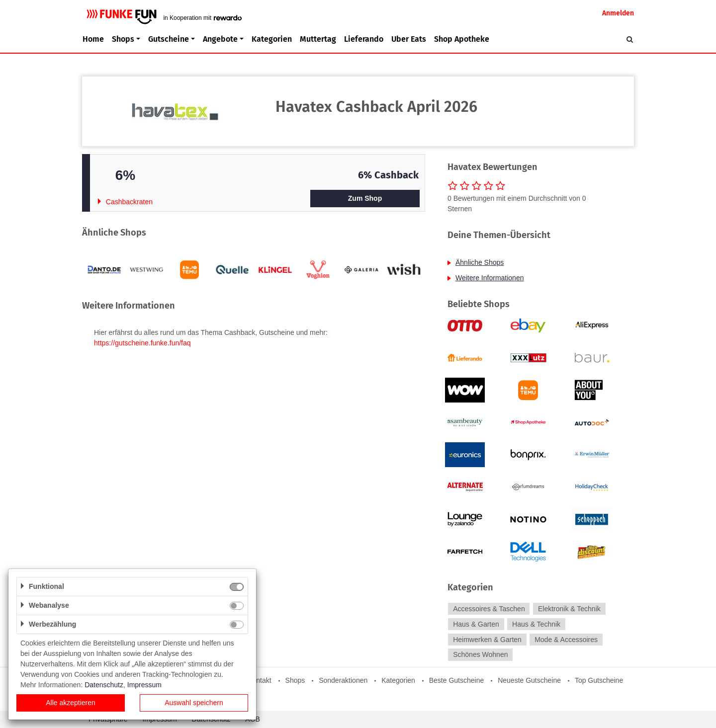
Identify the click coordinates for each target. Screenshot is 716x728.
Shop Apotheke (462, 39)
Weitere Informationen (490, 278)
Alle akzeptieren (71, 703)
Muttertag (318, 39)
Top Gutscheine (599, 680)
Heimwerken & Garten (487, 640)
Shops (295, 680)
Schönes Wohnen (480, 655)
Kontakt (259, 680)
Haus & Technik (536, 624)
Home (93, 39)
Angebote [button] (220, 39)
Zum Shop (365, 198)
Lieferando (364, 39)
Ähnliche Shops (480, 262)
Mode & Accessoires (566, 640)
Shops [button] (123, 39)
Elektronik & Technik (569, 609)
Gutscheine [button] (169, 39)
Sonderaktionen (343, 680)
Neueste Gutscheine (529, 680)
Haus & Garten (476, 624)
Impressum (144, 685)
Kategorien (272, 39)
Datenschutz (104, 685)
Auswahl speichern (194, 703)
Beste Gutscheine (457, 680)
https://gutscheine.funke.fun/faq (142, 343)
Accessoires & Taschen (489, 609)
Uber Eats (409, 39)
